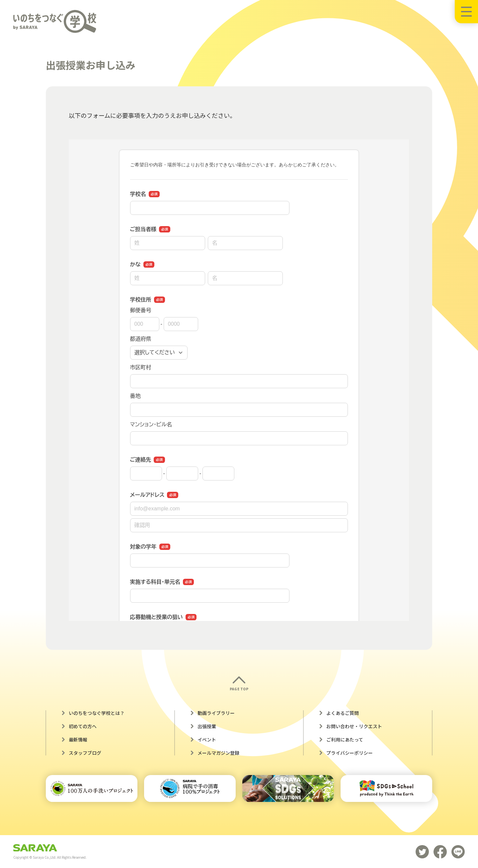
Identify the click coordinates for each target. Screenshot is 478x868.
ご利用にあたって (345, 739)
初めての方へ (83, 726)
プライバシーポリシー (350, 753)
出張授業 (207, 726)
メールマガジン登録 (218, 753)
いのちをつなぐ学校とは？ (97, 713)
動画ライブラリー (216, 713)
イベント (207, 739)
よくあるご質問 (343, 713)
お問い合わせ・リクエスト (354, 726)
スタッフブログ (85, 753)
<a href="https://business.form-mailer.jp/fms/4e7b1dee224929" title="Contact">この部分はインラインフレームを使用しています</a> (239, 380)
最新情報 (78, 739)
